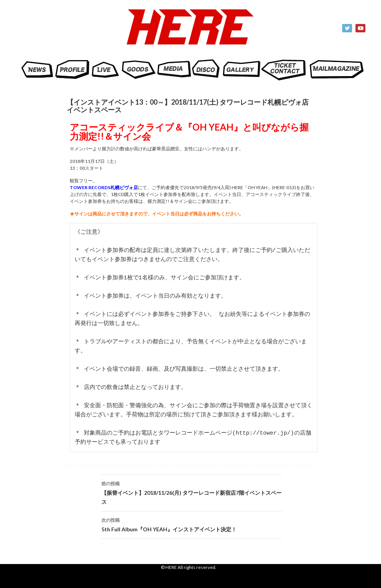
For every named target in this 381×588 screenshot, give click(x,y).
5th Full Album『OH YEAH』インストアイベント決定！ (192, 524)
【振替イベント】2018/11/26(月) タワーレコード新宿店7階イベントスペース (192, 492)
